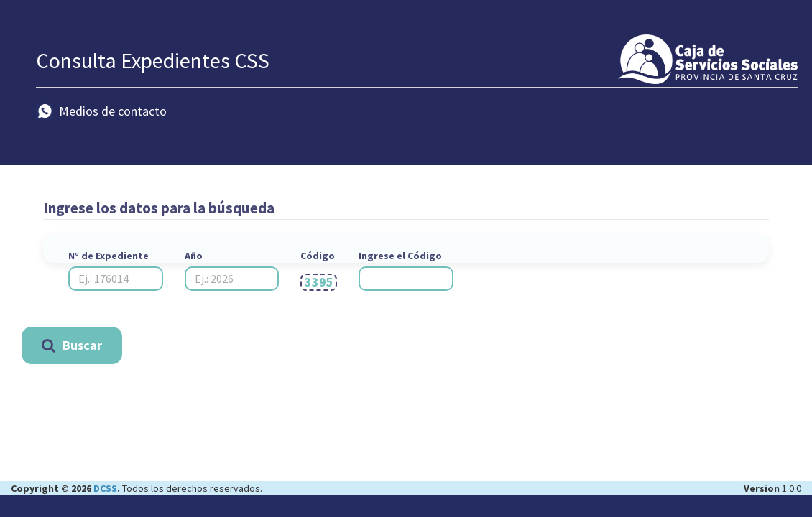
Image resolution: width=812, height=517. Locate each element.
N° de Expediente (109, 256)
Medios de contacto (101, 111)
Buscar (72, 345)
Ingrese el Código (400, 256)
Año (194, 256)
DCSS (104, 488)
